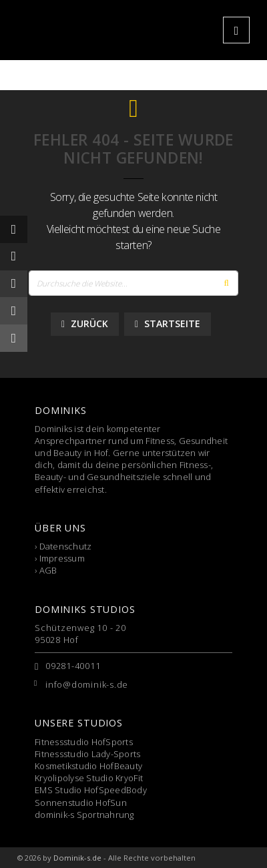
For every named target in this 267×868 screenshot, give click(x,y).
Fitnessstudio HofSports (84, 742)
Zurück (85, 323)
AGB (48, 570)
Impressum (62, 558)
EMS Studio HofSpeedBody (91, 790)
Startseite (168, 323)
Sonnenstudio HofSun (81, 803)
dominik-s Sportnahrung (84, 815)
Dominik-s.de (77, 858)
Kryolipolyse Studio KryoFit (89, 778)
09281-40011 (73, 666)
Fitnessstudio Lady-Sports (88, 754)
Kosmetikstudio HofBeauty (88, 766)
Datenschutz (66, 546)
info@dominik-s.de (87, 684)
